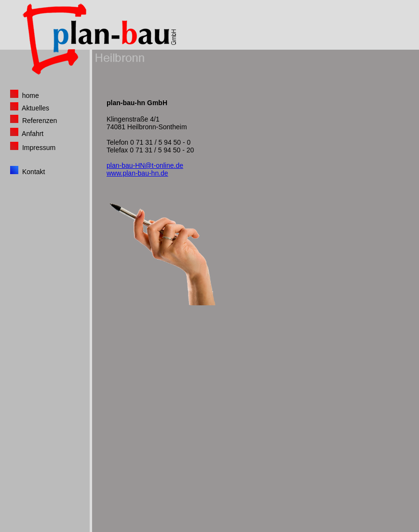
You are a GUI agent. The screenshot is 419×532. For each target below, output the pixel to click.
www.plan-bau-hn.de (137, 173)
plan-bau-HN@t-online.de (145, 165)
